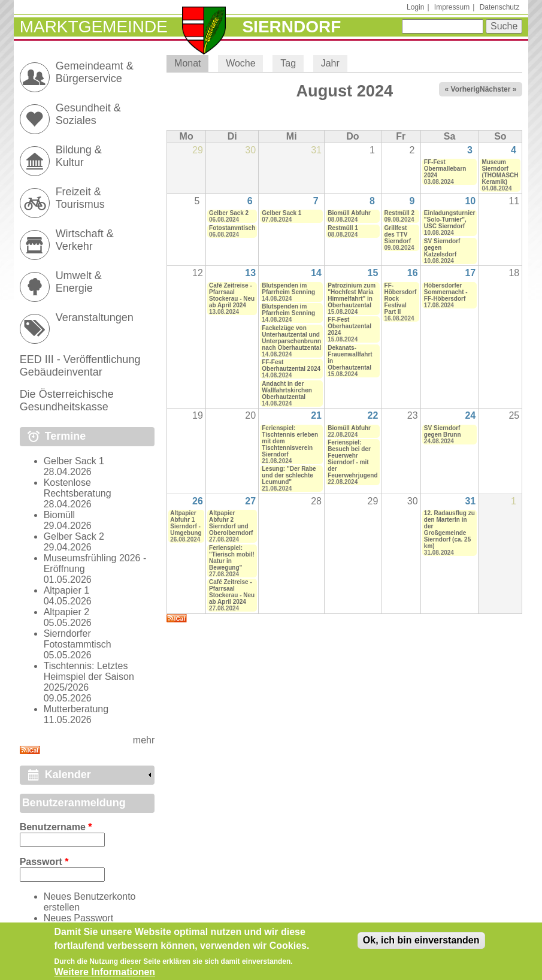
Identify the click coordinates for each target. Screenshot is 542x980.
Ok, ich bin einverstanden (421, 946)
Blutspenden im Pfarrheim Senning (288, 289)
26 (198, 501)
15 (373, 273)
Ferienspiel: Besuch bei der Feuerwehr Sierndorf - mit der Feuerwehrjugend (352, 459)
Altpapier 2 (67, 612)
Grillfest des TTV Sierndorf (398, 235)
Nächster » (498, 89)
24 (470, 415)
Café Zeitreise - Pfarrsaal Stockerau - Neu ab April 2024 (232, 295)
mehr (144, 740)
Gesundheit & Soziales (88, 114)
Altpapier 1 (67, 590)
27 (250, 501)
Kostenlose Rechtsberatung (78, 488)
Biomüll (59, 515)
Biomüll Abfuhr (349, 213)
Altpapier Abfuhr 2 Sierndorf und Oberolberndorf (231, 523)
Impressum (452, 7)
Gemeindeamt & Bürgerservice (95, 72)
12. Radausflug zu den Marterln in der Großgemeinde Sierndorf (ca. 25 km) (449, 530)
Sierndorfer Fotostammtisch (78, 639)
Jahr (330, 63)
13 (250, 273)
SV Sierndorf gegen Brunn (443, 431)
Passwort (44, 862)
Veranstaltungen (95, 317)
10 (470, 201)
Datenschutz (500, 7)
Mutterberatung (76, 709)
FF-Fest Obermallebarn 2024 (445, 169)
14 (316, 273)
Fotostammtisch (232, 228)
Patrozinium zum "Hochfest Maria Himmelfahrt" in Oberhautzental (352, 295)
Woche (241, 63)
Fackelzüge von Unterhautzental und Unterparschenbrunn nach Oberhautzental (291, 338)
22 (373, 415)
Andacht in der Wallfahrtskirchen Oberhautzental (287, 390)
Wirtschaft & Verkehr (85, 240)
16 (413, 273)
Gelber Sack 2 (229, 213)
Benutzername (56, 827)
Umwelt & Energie (79, 282)
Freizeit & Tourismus (80, 198)
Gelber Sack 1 (281, 213)
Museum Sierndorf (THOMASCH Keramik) (500, 172)
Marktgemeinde (94, 27)
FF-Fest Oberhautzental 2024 (291, 365)
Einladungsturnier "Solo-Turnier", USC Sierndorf (450, 220)
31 (470, 501)
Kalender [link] (68, 775)
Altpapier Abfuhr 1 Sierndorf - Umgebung (186, 523)
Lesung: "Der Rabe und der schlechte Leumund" (289, 475)
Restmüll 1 (343, 228)
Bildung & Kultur (79, 156)
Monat (191, 63)
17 (470, 273)
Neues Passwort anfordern (79, 923)
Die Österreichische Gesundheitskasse (67, 400)
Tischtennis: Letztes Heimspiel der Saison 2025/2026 (89, 677)
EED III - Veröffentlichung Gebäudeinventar (80, 366)
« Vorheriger (466, 89)
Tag (288, 63)
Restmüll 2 (400, 213)
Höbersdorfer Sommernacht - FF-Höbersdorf (446, 292)
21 (316, 415)
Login (415, 7)
